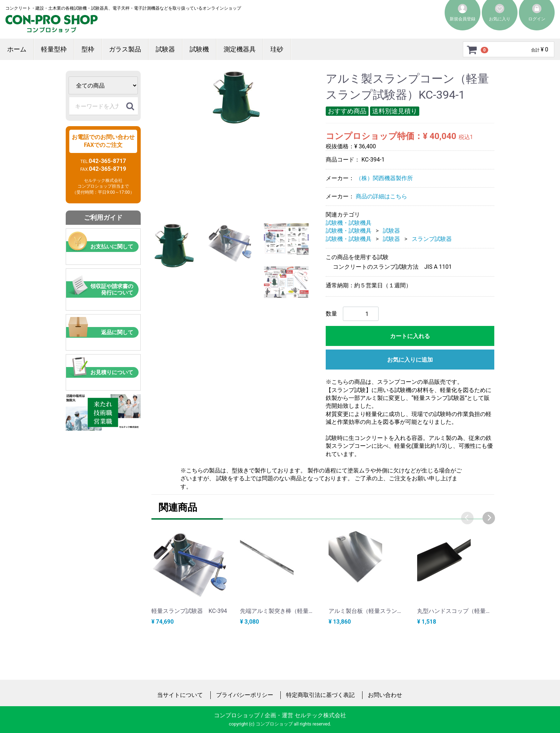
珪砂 (277, 49)
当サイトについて (180, 695)
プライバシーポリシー (245, 695)
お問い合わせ (385, 695)
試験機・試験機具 (349, 223)
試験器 (165, 49)
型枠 (88, 49)
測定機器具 (240, 49)
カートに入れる (410, 336)
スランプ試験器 (432, 239)
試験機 (199, 49)
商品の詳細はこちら (381, 196)
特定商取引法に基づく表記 (320, 695)
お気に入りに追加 (410, 360)
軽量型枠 (54, 49)
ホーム (17, 49)
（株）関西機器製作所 (384, 178)
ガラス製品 (125, 49)
